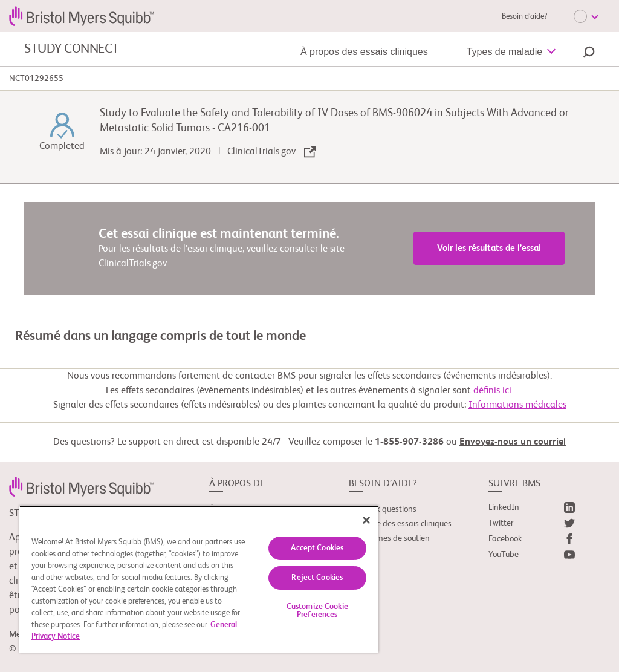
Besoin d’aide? (524, 17)
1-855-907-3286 (409, 442)
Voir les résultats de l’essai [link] (489, 248)
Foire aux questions (383, 509)
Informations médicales (517, 405)
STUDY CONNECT (72, 49)
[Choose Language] (586, 16)
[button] (589, 54)
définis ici (492, 391)
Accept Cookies (317, 548)
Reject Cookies (317, 578)
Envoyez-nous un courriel (513, 442)
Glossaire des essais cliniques (400, 524)
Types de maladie (504, 52)
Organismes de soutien (389, 538)
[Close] (366, 520)
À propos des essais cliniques (364, 52)
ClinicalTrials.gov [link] (272, 152)
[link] (81, 486)
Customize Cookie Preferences (317, 611)
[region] (199, 579)
